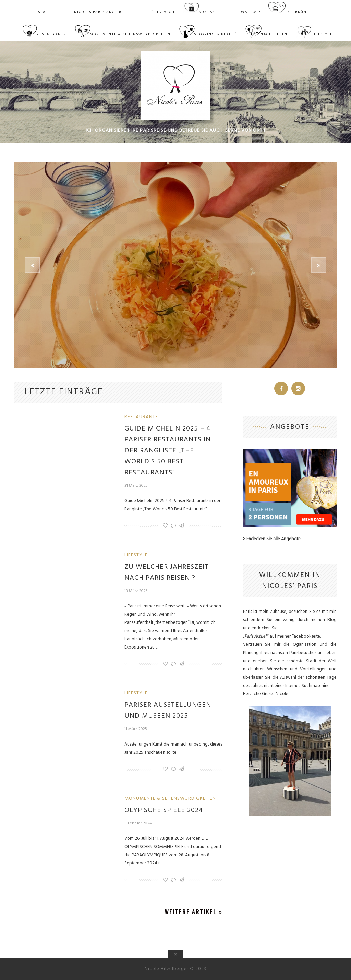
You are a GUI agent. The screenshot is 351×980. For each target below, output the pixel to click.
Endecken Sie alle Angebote (274, 539)
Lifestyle (322, 34)
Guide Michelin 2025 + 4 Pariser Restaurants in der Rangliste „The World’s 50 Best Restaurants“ (168, 451)
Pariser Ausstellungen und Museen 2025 (168, 711)
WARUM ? (251, 12)
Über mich (163, 12)
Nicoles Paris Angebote (101, 12)
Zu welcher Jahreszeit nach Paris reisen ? (167, 572)
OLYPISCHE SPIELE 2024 (164, 810)
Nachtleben (274, 34)
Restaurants (51, 34)
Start (44, 12)
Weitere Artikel (194, 912)
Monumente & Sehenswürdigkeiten (130, 34)
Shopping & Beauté (215, 34)
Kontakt (208, 12)
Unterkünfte (299, 12)
